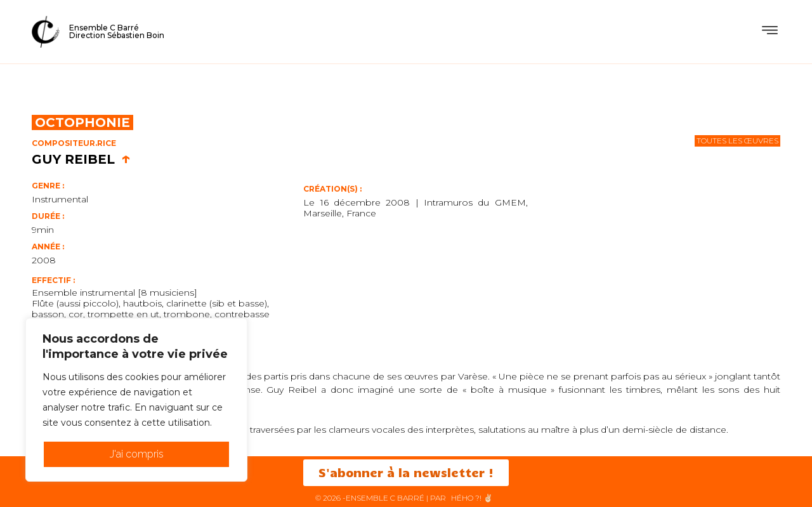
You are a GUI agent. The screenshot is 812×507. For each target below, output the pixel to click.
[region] (136, 400)
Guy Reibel (81, 159)
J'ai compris (137, 454)
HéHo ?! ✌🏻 (472, 498)
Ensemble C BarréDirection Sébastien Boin (117, 31)
